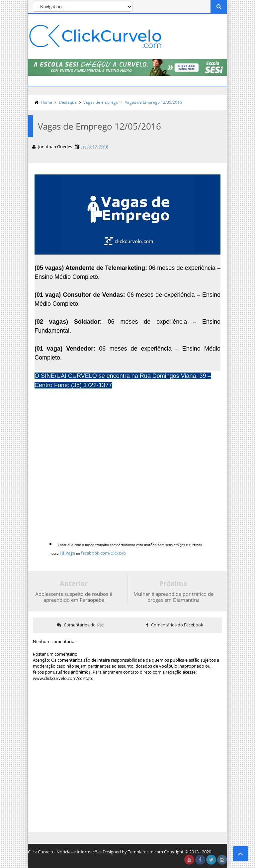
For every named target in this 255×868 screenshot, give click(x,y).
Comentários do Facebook (175, 625)
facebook (200, 860)
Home (46, 102)
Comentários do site (80, 625)
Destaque (68, 102)
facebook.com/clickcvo (103, 553)
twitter (211, 860)
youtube (189, 860)
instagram (222, 860)
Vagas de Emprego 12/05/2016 (153, 102)
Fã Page (67, 553)
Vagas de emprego (101, 102)
